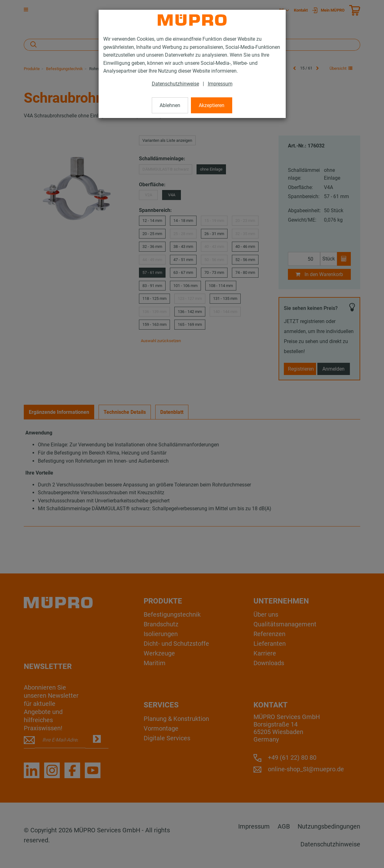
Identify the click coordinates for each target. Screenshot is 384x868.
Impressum (220, 84)
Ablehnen (170, 105)
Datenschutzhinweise (175, 84)
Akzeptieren (212, 105)
